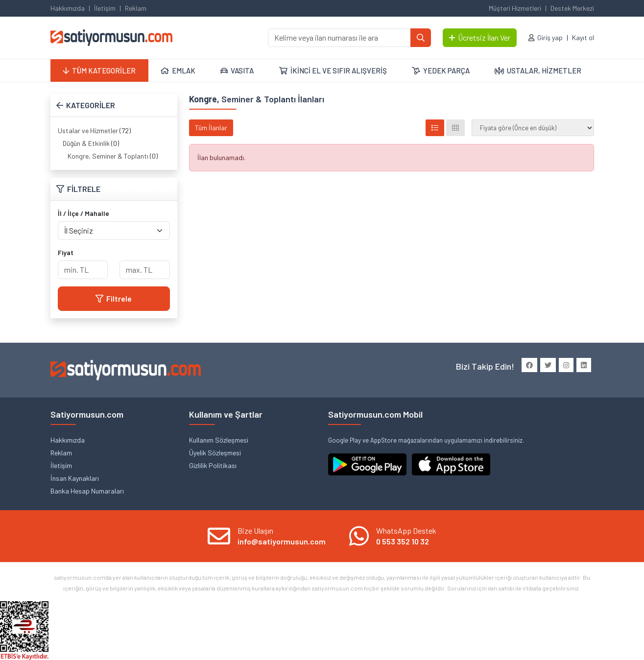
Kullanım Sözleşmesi (219, 440)
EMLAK (178, 71)
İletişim (105, 8)
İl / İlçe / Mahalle (83, 213)
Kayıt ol (583, 37)
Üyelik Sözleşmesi (215, 453)
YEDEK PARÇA (441, 71)
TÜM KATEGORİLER (99, 71)
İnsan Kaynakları (75, 478)
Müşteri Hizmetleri (515, 8)
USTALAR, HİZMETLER (538, 71)
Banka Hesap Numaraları (87, 491)
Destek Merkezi (572, 8)
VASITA (237, 71)
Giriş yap (550, 37)
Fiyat (66, 252)
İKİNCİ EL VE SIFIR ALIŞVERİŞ (333, 71)
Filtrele (114, 298)
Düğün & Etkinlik (86, 143)
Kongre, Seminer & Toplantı (108, 156)
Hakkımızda (68, 8)
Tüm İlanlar (211, 128)
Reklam (136, 8)
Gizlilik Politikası (213, 465)
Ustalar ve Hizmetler (88, 130)
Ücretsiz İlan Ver (480, 37)
